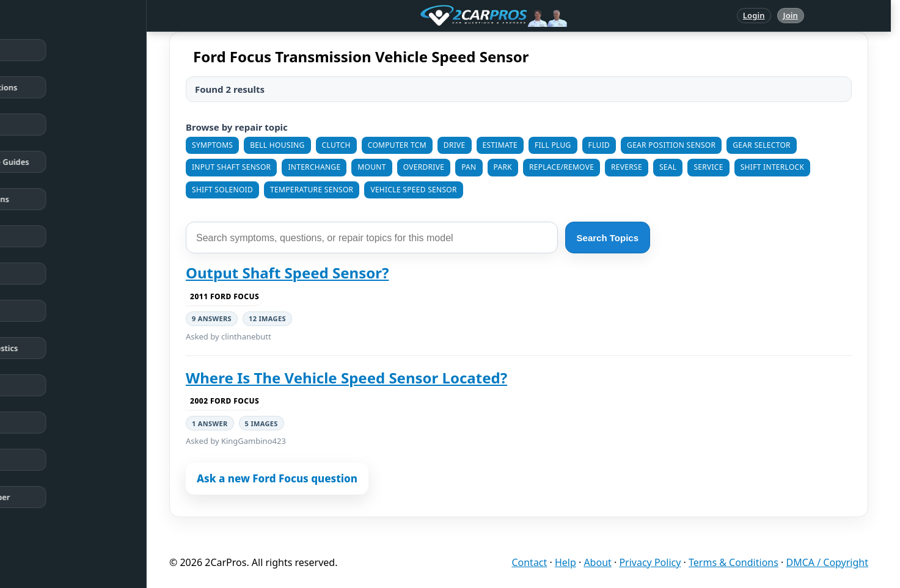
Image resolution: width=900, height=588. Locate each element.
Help (565, 562)
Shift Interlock (773, 167)
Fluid (599, 145)
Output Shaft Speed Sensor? (287, 273)
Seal (668, 167)
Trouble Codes (51, 274)
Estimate (500, 145)
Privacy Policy (650, 562)
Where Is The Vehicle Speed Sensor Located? (346, 378)
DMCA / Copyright (827, 562)
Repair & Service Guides (69, 162)
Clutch (336, 145)
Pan (469, 167)
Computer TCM (397, 145)
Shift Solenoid (222, 190)
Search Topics (608, 238)
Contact (529, 562)
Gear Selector (762, 145)
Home (35, 50)
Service (708, 167)
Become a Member (60, 497)
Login (754, 15)
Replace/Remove (562, 167)
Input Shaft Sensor (231, 167)
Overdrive (424, 167)
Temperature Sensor (312, 190)
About (597, 562)
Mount (371, 167)
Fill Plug (553, 145)
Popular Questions (59, 199)
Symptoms (44, 385)
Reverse (627, 167)
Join (791, 15)
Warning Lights (53, 236)
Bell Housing (277, 145)
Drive (455, 145)
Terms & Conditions (734, 562)
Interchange (314, 167)
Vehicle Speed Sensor (413, 190)
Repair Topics (49, 125)
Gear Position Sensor (671, 145)
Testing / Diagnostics (64, 348)
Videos (37, 423)
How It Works (50, 311)
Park (503, 167)
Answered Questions (64, 87)
